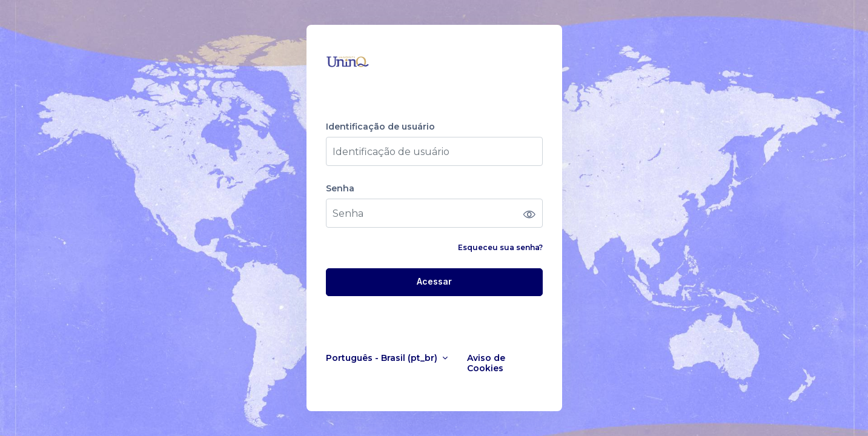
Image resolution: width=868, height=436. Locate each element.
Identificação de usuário (380, 127)
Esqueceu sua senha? (500, 247)
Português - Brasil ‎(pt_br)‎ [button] (383, 358)
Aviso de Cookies (486, 363)
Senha (340, 189)
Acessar (434, 281)
